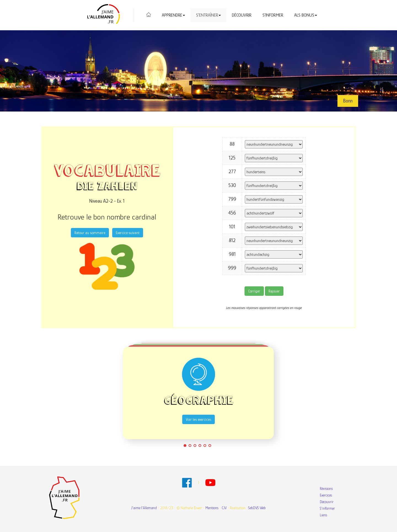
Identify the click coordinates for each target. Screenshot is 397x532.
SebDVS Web (257, 508)
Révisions (326, 488)
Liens (323, 515)
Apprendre (173, 15)
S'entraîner (208, 15)
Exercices (326, 495)
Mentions (212, 508)
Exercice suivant (128, 233)
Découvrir (242, 15)
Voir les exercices (198, 419)
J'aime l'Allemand (144, 508)
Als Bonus (306, 15)
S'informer (273, 15)
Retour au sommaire (90, 233)
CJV (224, 508)
